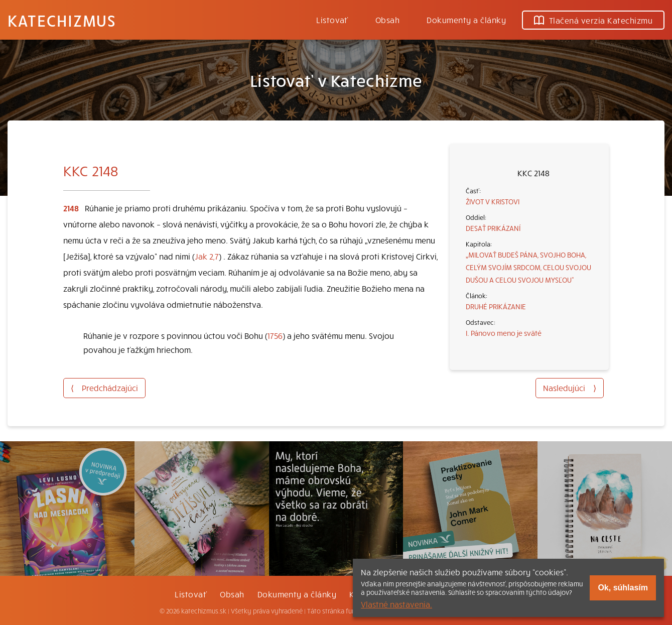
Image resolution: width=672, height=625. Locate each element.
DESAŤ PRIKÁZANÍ (493, 228)
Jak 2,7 (207, 256)
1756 (275, 335)
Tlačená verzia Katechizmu (593, 20)
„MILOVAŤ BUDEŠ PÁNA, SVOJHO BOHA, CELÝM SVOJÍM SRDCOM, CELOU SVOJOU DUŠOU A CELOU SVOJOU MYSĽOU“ (528, 267)
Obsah (387, 20)
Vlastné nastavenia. (396, 604)
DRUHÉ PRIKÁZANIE (496, 306)
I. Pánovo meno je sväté (504, 333)
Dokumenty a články (466, 20)
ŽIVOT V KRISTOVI (493, 201)
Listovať (332, 20)
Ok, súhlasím (623, 588)
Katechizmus (62, 20)
